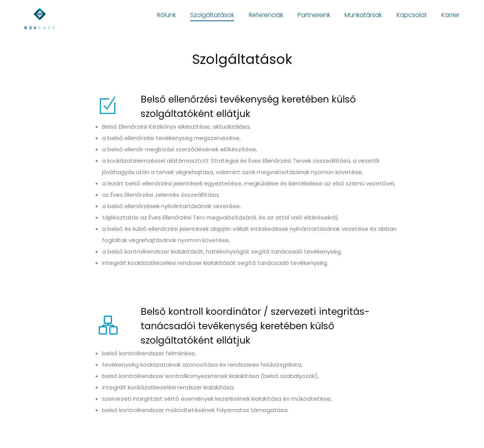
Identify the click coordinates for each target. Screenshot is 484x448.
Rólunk (166, 15)
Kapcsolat (412, 15)
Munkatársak (363, 15)
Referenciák (266, 15)
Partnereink (314, 15)
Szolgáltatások (212, 15)
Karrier (450, 15)
